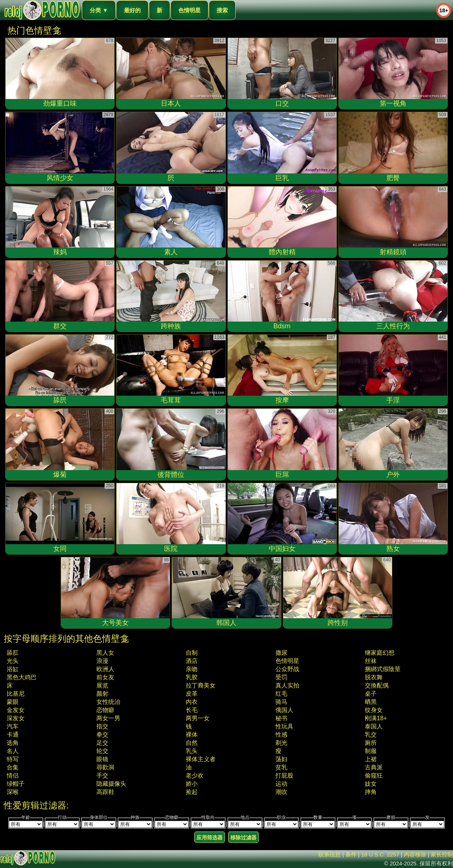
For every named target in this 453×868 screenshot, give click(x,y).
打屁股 (284, 776)
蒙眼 (13, 702)
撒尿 (281, 653)
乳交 (371, 735)
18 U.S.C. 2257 (380, 854)
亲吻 (192, 669)
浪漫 (102, 661)
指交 (102, 726)
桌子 (371, 694)
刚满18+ (376, 718)
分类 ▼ (99, 10)
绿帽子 (16, 784)
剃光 (281, 743)
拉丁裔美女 (201, 685)
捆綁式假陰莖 (383, 669)
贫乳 (281, 767)
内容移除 (415, 854)
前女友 (105, 677)
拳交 (102, 735)
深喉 (13, 792)
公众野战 (287, 669)
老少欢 (195, 776)
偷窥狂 (374, 776)
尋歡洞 (105, 767)
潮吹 (281, 792)
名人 (13, 751)
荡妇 (281, 759)
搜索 (222, 10)
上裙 (371, 759)
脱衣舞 (374, 677)
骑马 (281, 702)
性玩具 (284, 726)
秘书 (281, 718)
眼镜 (102, 759)
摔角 (371, 792)
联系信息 (329, 854)
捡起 (192, 792)
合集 (13, 767)
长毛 (192, 710)
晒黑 (371, 702)
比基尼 (16, 694)
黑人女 (105, 653)
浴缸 (13, 669)
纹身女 (374, 710)
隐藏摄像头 (111, 784)
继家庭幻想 (380, 653)
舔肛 (13, 653)
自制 (192, 653)
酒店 (192, 661)
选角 (13, 743)
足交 (102, 743)
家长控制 (442, 854)
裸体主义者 (201, 759)
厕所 (371, 743)
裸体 (192, 735)
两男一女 (198, 718)
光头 (13, 661)
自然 (192, 743)
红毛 (281, 694)
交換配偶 (377, 685)
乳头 (192, 751)
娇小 (192, 784)
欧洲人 (105, 669)
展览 (102, 685)
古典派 (374, 767)
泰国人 (374, 726)
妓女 (371, 784)
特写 (13, 759)
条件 (351, 854)
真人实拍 (287, 685)
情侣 (13, 776)
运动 (281, 784)
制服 (371, 751)
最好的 (132, 10)
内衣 (192, 702)
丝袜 (371, 661)
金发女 (16, 710)
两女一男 (108, 718)
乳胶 (192, 677)
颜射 (102, 694)
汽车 (13, 726)
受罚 (281, 677)
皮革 (192, 694)
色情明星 (189, 10)
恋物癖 (105, 710)
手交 (102, 776)
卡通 (13, 735)
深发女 (16, 718)
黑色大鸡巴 (22, 677)
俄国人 (284, 710)
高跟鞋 (105, 792)
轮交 (102, 751)
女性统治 (108, 702)
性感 (281, 735)
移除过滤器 (243, 837)
